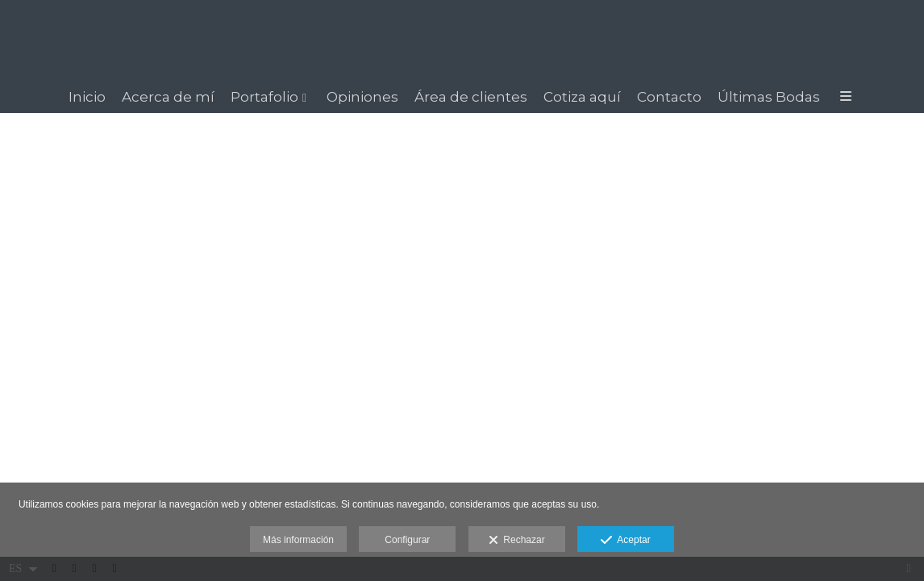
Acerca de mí (168, 97)
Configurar (407, 540)
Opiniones (362, 97)
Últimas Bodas (769, 97)
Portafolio (264, 97)
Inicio (87, 97)
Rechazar (517, 541)
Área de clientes (471, 97)
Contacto (669, 97)
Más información (298, 540)
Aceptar (625, 541)
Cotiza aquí (582, 97)
